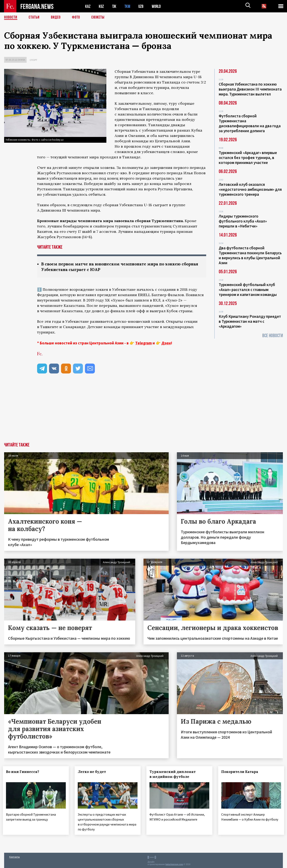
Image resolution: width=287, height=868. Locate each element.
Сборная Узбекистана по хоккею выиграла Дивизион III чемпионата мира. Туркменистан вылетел (250, 89)
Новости (11, 18)
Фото (76, 18)
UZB (142, 6)
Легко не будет (93, 772)
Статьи (34, 18)
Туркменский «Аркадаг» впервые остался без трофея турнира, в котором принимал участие (248, 158)
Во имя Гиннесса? (24, 772)
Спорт (34, 60)
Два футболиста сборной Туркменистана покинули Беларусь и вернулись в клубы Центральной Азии (250, 255)
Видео (56, 18)
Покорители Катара (241, 772)
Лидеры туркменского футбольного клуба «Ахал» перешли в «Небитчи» (243, 221)
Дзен (166, 343)
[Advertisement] (143, 412)
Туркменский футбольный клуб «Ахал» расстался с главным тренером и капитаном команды (248, 290)
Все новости (273, 336)
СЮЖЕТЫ (98, 18)
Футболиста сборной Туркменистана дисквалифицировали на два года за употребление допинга (250, 123)
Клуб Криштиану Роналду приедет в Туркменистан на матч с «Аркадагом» (250, 321)
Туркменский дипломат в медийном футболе (174, 774)
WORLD (158, 6)
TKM (128, 6)
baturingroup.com (174, 864)
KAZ (88, 6)
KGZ (101, 6)
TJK (115, 6)
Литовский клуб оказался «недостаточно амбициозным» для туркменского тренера (250, 189)
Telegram (143, 343)
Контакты (15, 856)
